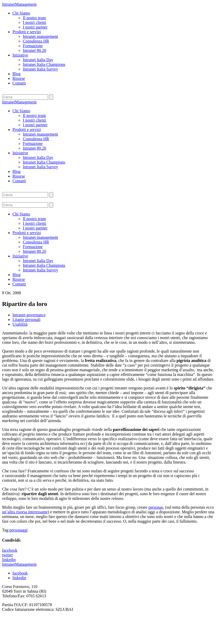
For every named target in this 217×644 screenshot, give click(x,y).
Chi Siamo (21, 13)
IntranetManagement (19, 4)
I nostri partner (35, 27)
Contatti (19, 83)
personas (156, 507)
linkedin (9, 560)
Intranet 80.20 (35, 50)
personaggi (18, 530)
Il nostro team (34, 18)
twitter (8, 555)
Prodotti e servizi (27, 32)
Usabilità (20, 324)
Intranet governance (29, 315)
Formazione (33, 46)
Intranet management (40, 36)
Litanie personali (26, 320)
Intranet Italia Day (38, 60)
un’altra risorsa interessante (25, 512)
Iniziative (20, 55)
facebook (10, 550)
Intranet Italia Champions (44, 64)
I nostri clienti (35, 22)
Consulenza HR (36, 41)
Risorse (19, 78)
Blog (16, 74)
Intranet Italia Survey (40, 69)
